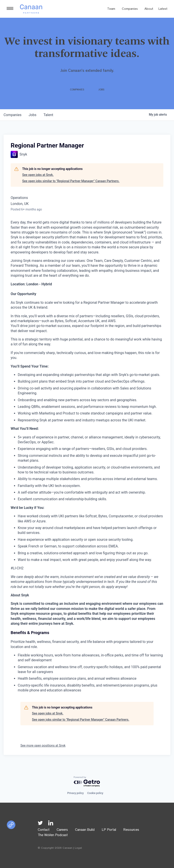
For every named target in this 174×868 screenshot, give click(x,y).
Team (111, 9)
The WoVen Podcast (53, 835)
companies (13, 115)
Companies (130, 9)
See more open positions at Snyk (43, 745)
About (149, 9)
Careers (62, 830)
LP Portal (109, 830)
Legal (78, 848)
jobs (33, 115)
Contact (44, 830)
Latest (163, 9)
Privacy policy (75, 793)
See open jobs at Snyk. (38, 175)
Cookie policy (95, 793)
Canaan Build (85, 830)
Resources (131, 830)
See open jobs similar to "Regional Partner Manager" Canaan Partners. (71, 181)
